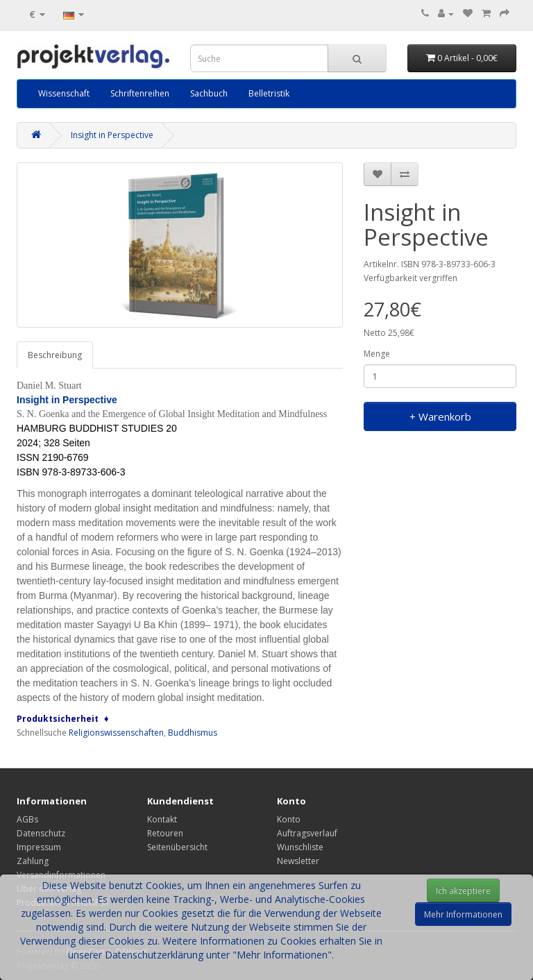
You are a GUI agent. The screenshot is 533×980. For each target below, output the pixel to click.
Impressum (39, 847)
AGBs (27, 819)
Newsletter (298, 861)
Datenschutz (41, 833)
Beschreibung (55, 355)
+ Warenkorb (440, 416)
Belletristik (269, 93)
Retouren (165, 833)
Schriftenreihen (140, 93)
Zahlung (33, 861)
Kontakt (162, 819)
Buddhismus (193, 733)
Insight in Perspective (112, 135)
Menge (377, 354)
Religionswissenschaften (116, 733)
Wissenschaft (64, 93)
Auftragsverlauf (307, 833)
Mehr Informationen (463, 914)
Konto (289, 819)
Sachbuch (209, 93)
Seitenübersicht (177, 847)
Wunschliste (300, 847)
